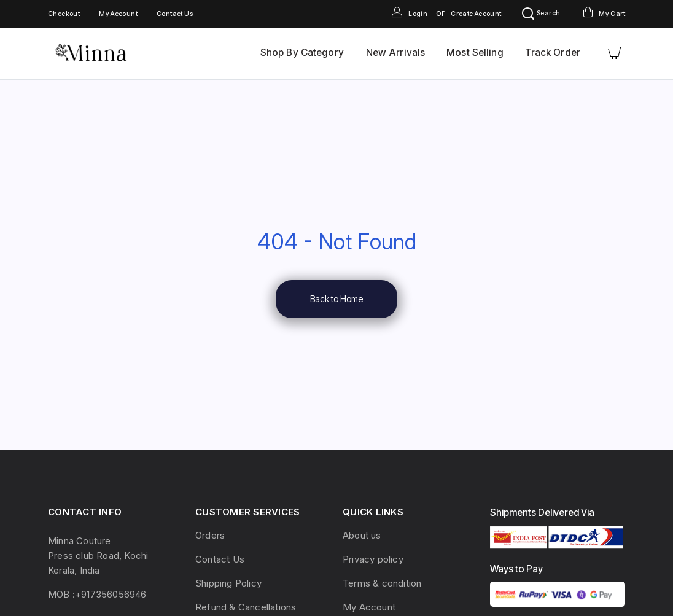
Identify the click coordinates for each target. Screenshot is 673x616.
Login (410, 14)
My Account (118, 14)
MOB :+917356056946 (97, 594)
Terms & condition (382, 583)
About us (362, 535)
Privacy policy (373, 559)
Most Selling (475, 53)
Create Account (476, 14)
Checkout (64, 14)
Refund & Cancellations (246, 607)
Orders (210, 535)
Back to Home (336, 299)
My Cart (604, 14)
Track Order (553, 53)
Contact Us (175, 14)
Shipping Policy (228, 583)
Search (541, 13)
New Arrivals (395, 53)
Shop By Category (302, 53)
